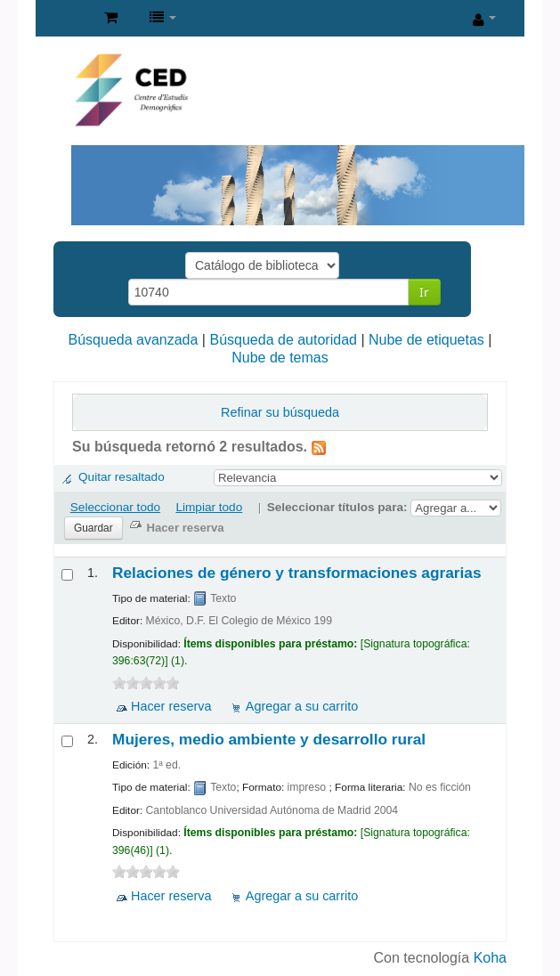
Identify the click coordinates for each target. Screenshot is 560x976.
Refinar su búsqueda (280, 412)
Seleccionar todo (115, 507)
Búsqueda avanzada (134, 340)
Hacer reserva (171, 706)
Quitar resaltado (122, 477)
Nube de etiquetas (426, 340)
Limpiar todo (209, 507)
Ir (424, 292)
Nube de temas (280, 358)
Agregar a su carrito (302, 706)
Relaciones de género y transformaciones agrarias (297, 573)
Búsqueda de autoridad (283, 340)
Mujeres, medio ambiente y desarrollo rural (269, 739)
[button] (111, 18)
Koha (490, 958)
